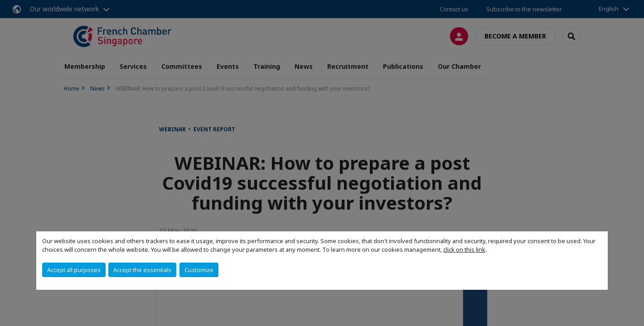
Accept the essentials (142, 270)
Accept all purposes (74, 270)
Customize (199, 270)
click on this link (464, 249)
